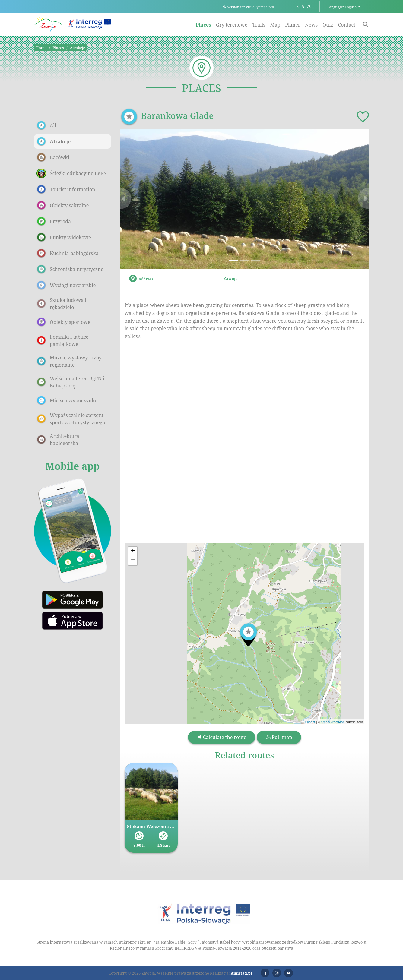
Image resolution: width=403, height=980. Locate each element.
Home (41, 48)
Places (203, 25)
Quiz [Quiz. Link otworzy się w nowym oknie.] (328, 25)
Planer (293, 25)
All (46, 125)
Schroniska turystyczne (70, 269)
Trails (259, 25)
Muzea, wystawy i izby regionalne (69, 361)
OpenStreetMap (333, 722)
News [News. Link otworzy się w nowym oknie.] (311, 25)
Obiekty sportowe (63, 322)
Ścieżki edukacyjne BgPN (72, 173)
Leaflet (310, 722)
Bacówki (53, 157)
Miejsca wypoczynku (67, 400)
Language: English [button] (342, 7)
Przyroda (54, 221)
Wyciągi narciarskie (66, 285)
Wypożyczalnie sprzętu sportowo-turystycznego (71, 419)
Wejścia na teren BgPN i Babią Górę (70, 382)
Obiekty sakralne (63, 205)
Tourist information (66, 189)
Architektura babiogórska (58, 440)
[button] (139, 199)
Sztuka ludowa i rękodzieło (61, 304)
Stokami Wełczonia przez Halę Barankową (151, 826)
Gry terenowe (232, 25)
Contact (347, 25)
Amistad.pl (241, 973)
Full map (279, 737)
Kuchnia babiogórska (68, 253)
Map (275, 25)
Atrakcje (78, 48)
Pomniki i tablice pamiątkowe (62, 340)
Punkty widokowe (64, 237)
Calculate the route (222, 737)
